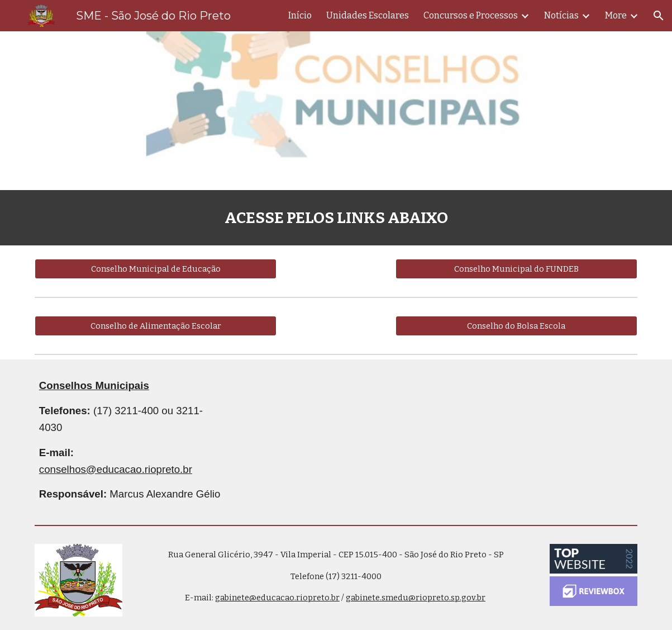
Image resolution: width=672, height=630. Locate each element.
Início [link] (300, 15)
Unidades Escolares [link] (368, 15)
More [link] (616, 15)
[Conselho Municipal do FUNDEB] (517, 269)
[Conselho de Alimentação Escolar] (156, 326)
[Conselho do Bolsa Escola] (517, 326)
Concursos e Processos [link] (471, 15)
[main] (336, 218)
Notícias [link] (561, 15)
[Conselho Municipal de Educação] (156, 269)
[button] (659, 16)
